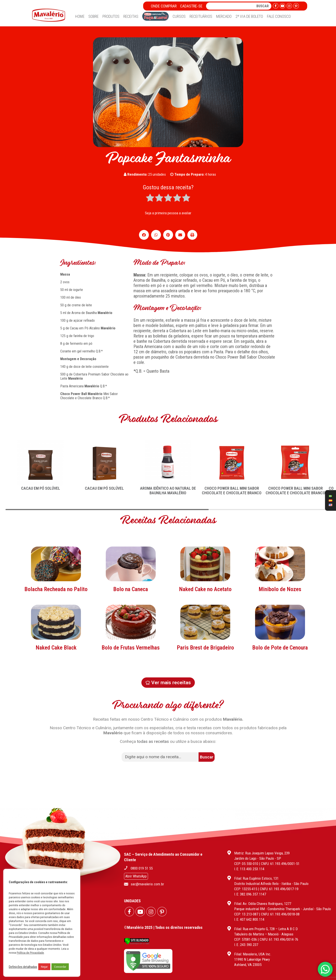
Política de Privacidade (30, 953)
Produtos (111, 16)
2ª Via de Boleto (249, 16)
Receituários (201, 16)
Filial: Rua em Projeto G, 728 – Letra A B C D (266, 929)
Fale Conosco (279, 16)
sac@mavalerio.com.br (147, 884)
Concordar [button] (60, 967)
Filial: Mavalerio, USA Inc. (253, 954)
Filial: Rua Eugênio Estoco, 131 (256, 878)
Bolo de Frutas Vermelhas (131, 691)
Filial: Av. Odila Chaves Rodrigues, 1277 (263, 904)
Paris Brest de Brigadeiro (205, 691)
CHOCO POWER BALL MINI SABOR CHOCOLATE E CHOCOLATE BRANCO (232, 491)
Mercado (224, 16)
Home (80, 16)
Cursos (179, 16)
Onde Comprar (164, 6)
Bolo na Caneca (131, 633)
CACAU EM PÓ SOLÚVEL (41, 488)
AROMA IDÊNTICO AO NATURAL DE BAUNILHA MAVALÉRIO (168, 491)
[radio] (150, 198)
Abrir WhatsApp (136, 876)
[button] (144, 235)
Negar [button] (44, 967)
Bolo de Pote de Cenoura (280, 691)
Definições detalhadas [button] (23, 967)
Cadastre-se (191, 6)
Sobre (93, 16)
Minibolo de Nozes (280, 633)
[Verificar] (137, 943)
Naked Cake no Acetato (205, 633)
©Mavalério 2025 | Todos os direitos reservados (163, 927)
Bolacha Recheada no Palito (56, 633)
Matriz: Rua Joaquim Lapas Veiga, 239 (262, 853)
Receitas (131, 16)
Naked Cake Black (56, 691)
